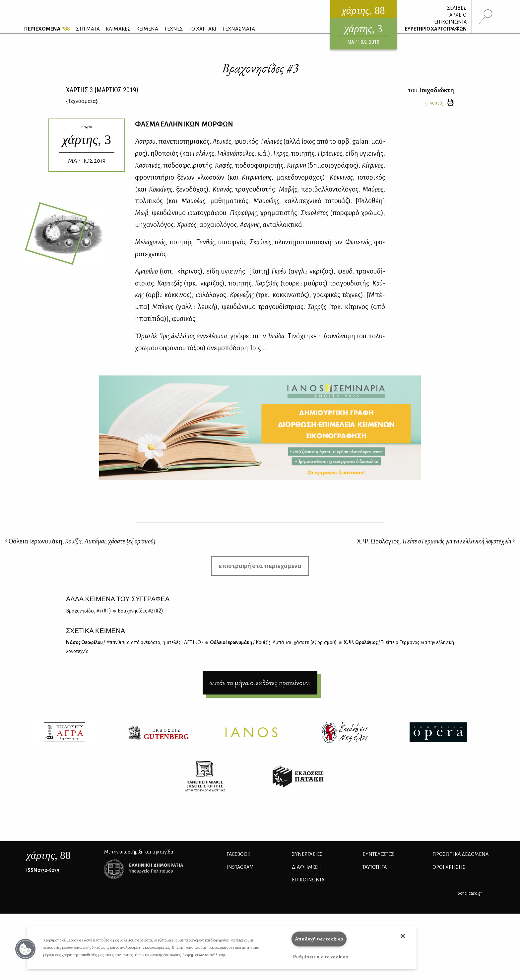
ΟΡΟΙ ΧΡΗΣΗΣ (449, 867)
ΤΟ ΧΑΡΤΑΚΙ (202, 29)
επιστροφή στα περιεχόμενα (260, 566)
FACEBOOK (238, 854)
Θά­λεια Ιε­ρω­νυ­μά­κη (273, 642)
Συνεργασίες (307, 854)
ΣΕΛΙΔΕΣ (457, 8)
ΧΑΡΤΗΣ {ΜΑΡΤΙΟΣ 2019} (102, 90)
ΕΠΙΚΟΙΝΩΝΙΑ (450, 22)
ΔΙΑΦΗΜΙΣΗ (306, 867)
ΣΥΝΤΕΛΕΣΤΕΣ (378, 854)
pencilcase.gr (470, 893)
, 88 (48, 855)
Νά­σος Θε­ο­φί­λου (134, 642)
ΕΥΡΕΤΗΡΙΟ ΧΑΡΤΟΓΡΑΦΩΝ (436, 29)
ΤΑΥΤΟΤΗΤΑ (375, 867)
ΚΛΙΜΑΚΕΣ (118, 29)
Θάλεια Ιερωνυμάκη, (80, 541)
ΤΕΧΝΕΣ (173, 29)
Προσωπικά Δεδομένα (460, 854)
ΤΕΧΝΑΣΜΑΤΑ (239, 29)
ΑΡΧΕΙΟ (458, 15)
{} (82, 101)
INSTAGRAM (240, 867)
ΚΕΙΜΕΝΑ (147, 29)
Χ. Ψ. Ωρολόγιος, (436, 541)
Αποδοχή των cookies (319, 939)
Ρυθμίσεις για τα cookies (321, 957)
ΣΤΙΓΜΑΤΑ (88, 29)
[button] (26, 949)
